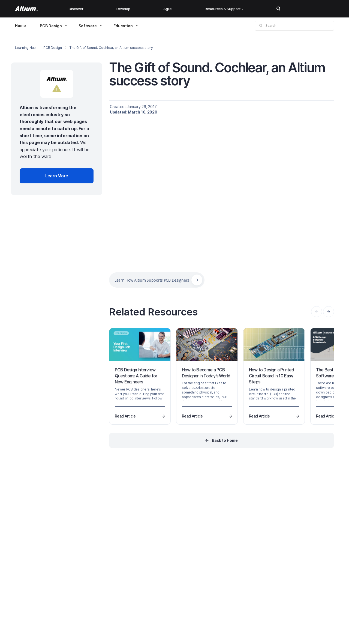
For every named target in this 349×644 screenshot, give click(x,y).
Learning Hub (25, 48)
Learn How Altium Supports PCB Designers (152, 280)
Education (123, 26)
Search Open (278, 9)
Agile (168, 9)
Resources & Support (224, 9)
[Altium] (26, 9)
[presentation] (329, 312)
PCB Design (51, 26)
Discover (76, 9)
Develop (123, 9)
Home (20, 26)
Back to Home (225, 440)
